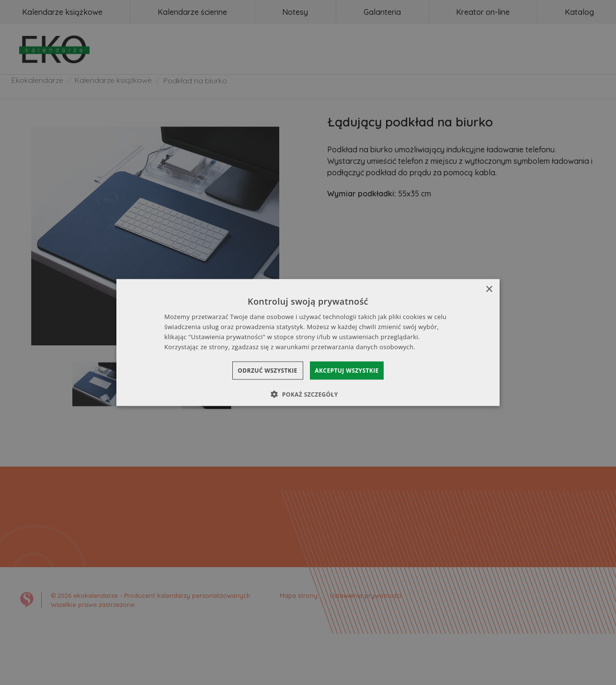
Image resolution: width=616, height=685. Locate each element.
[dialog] (308, 343)
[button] (308, 394)
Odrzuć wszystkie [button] (258, 370)
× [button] (489, 290)
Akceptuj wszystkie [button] (356, 370)
